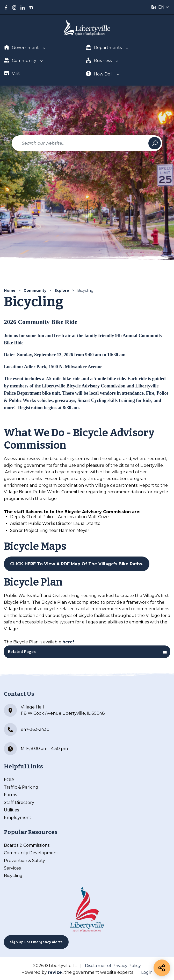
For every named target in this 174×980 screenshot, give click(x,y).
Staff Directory (19, 802)
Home (10, 290)
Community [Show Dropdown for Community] (20, 60)
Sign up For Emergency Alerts (36, 942)
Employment (18, 818)
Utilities (11, 810)
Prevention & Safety (24, 861)
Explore (62, 290)
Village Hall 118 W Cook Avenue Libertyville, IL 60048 (54, 710)
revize (55, 972)
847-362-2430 (27, 729)
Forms (10, 795)
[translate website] (160, 7)
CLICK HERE (23, 564)
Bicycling (13, 876)
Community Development (31, 853)
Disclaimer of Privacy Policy (113, 966)
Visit (12, 73)
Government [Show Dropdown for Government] (21, 47)
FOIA (9, 780)
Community (35, 290)
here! (68, 642)
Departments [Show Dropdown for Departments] (104, 47)
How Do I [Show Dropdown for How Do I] (99, 74)
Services (12, 868)
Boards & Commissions (27, 845)
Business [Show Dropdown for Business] (99, 60)
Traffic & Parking (21, 787)
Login (147, 972)
